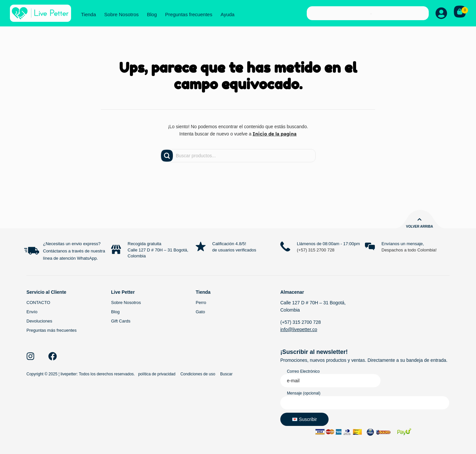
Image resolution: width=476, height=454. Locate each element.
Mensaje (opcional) (304, 393)
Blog (152, 14)
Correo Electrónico (303, 371)
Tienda (88, 14)
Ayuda (227, 14)
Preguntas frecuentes (189, 14)
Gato (200, 312)
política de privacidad (157, 374)
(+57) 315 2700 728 (316, 250)
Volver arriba (419, 227)
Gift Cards (121, 321)
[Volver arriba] (419, 219)
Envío (32, 312)
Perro (201, 303)
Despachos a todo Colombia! (409, 250)
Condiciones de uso (198, 374)
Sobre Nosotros (121, 14)
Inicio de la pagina (275, 134)
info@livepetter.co (299, 329)
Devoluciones (39, 321)
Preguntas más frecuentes (52, 330)
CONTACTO (38, 303)
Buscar (226, 374)
